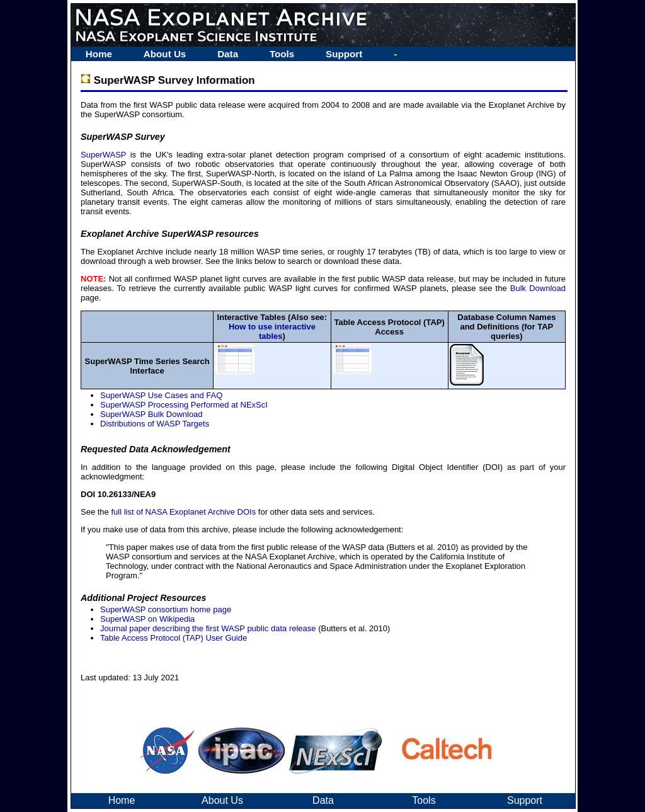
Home (99, 54)
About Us (165, 54)
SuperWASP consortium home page (166, 609)
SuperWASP (103, 155)
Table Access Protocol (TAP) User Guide (174, 638)
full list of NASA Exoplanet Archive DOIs (183, 512)
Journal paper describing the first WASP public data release (208, 628)
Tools (282, 54)
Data (228, 54)
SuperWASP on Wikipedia (147, 619)
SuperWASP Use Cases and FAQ (161, 395)
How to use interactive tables (272, 331)
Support (344, 54)
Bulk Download (538, 288)
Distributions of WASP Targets (155, 424)
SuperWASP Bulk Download (151, 414)
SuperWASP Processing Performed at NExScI (184, 405)
